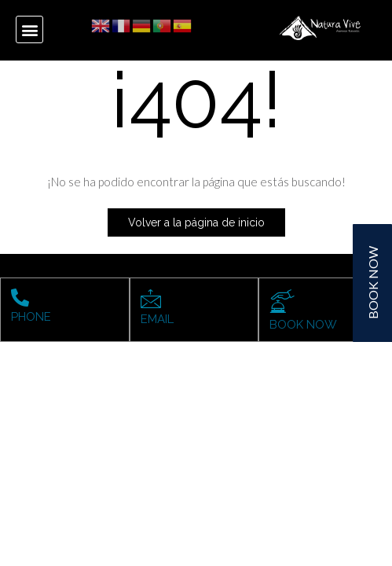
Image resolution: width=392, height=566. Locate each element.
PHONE (31, 317)
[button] (29, 29)
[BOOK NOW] (282, 301)
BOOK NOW (303, 325)
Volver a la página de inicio (196, 222)
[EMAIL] (151, 299)
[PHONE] (20, 298)
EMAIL (157, 319)
